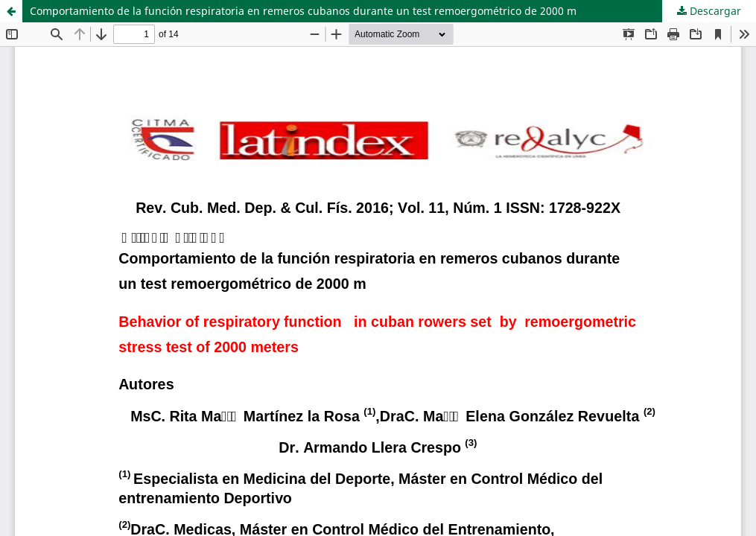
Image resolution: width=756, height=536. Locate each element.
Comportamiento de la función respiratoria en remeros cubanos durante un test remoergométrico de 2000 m (303, 11)
